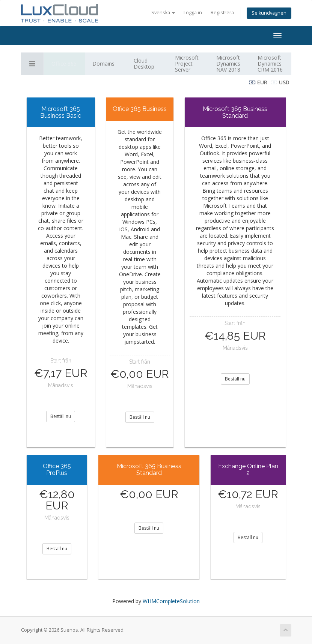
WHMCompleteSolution (171, 601)
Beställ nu (61, 416)
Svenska (163, 13)
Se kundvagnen (269, 13)
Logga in (193, 13)
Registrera (222, 13)
